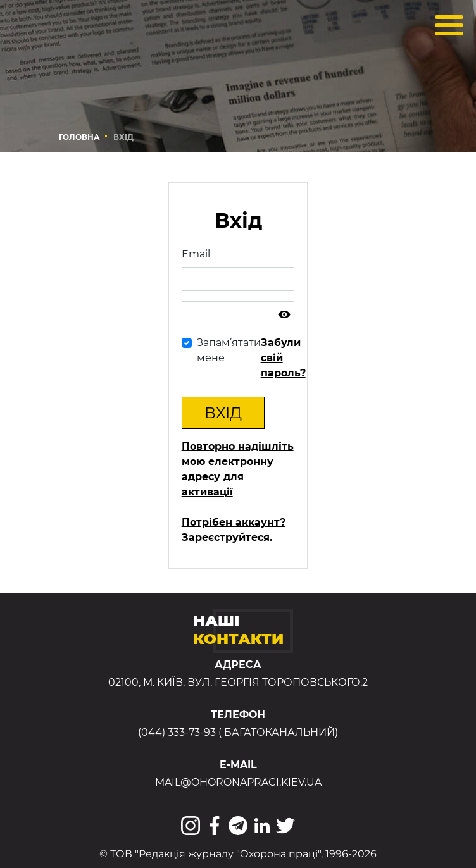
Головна (79, 137)
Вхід (223, 413)
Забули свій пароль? (283, 358)
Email (196, 254)
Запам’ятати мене (229, 350)
